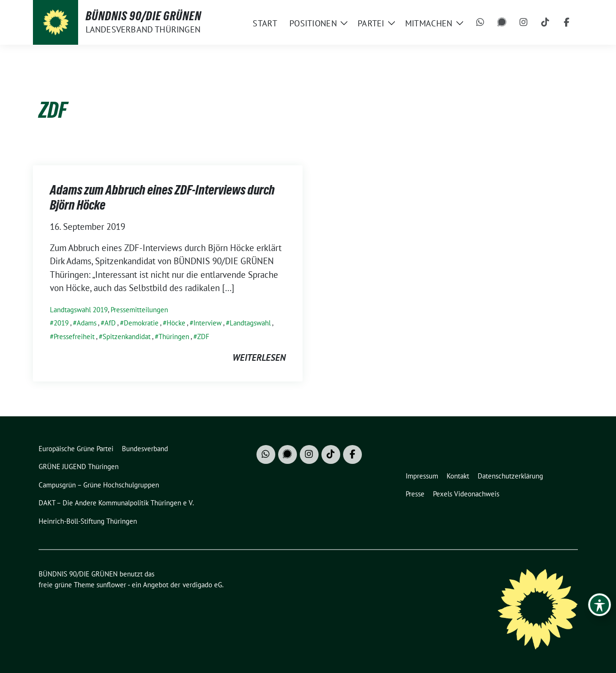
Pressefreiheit (74, 336)
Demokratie (141, 323)
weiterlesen (259, 357)
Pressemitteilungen (139, 310)
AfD (110, 323)
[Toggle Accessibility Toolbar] (600, 605)
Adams (87, 323)
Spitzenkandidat (127, 336)
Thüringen (174, 336)
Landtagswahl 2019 (79, 310)
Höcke (176, 323)
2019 (61, 323)
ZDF (203, 336)
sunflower (111, 585)
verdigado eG (202, 585)
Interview (208, 323)
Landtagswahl (250, 323)
